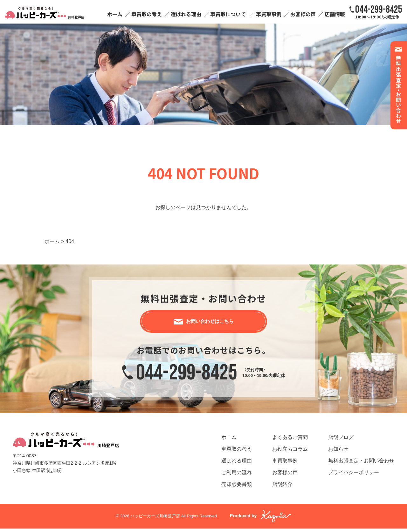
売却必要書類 (237, 487)
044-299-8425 (187, 376)
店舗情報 (335, 14)
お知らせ (338, 452)
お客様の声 (303, 14)
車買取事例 (269, 14)
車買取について (228, 14)
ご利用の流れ (237, 476)
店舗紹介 (282, 487)
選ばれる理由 (186, 14)
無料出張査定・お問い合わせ (361, 464)
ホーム (115, 14)
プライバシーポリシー (354, 476)
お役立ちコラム (290, 452)
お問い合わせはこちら (210, 323)
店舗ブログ (341, 440)
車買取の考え (147, 14)
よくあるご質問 (290, 440)
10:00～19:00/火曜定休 (379, 12)
